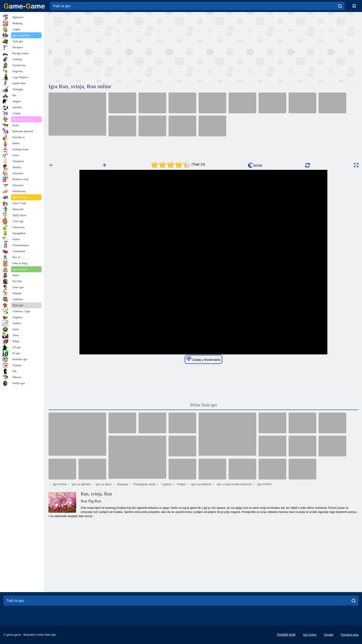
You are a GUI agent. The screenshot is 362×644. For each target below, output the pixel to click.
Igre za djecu (103, 484)
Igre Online (60, 484)
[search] (340, 6)
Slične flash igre (204, 405)
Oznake (329, 635)
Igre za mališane (201, 484)
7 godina (166, 484)
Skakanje (122, 484)
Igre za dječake (81, 484)
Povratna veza (350, 635)
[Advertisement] (126, 47)
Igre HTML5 (264, 484)
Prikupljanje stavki (144, 484)
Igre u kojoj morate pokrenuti (234, 484)
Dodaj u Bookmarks (203, 359)
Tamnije (255, 165)
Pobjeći (181, 484)
